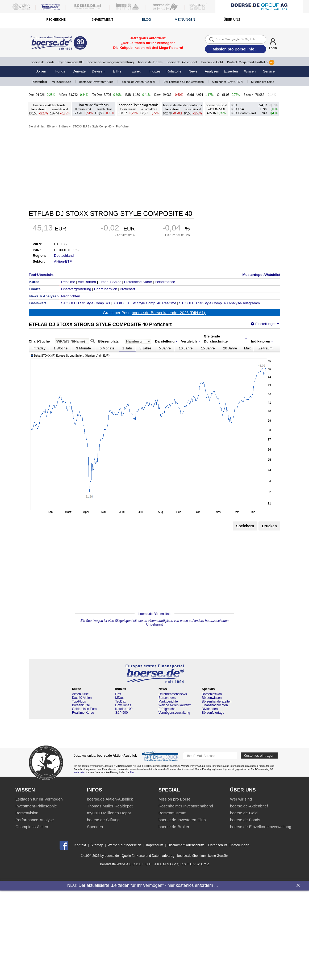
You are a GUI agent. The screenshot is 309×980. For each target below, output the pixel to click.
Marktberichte (168, 701)
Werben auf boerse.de (124, 845)
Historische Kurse (138, 282)
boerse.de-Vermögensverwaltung (111, 62)
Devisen (98, 71)
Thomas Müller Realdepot (110, 806)
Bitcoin (249, 95)
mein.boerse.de (62, 82)
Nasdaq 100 (124, 709)
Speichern (245, 526)
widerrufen (80, 772)
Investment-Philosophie (36, 806)
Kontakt (80, 845)
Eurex (136, 71)
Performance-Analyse (35, 820)
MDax (63, 95)
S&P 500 (121, 713)
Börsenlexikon (212, 694)
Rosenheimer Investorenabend (186, 806)
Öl (219, 95)
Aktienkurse (80, 694)
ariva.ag (168, 856)
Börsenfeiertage (213, 713)
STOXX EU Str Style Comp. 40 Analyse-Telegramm (220, 303)
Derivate (79, 71)
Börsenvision (27, 813)
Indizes (155, 71)
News (193, 71)
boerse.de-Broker (174, 827)
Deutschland (64, 256)
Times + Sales (110, 282)
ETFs (117, 71)
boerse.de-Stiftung (103, 820)
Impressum (154, 845)
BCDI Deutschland (243, 113)
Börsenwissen (212, 698)
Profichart (123, 126)
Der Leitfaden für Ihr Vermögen (184, 82)
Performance (165, 282)
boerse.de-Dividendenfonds (182, 105)
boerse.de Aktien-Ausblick (110, 799)
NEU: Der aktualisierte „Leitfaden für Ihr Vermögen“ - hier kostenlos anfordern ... (143, 885)
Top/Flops (79, 701)
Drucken (269, 526)
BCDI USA (237, 109)
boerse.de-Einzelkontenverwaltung (261, 827)
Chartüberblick (106, 289)
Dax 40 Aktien (82, 698)
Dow (157, 95)
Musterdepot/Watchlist (261, 275)
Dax (31, 95)
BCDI (234, 105)
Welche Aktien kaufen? (175, 705)
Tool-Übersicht (41, 275)
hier (132, 772)
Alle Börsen (87, 282)
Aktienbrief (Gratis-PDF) (228, 82)
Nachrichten (71, 296)
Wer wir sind (241, 799)
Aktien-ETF (63, 261)
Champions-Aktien (32, 827)
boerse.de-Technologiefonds (138, 105)
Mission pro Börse (263, 82)
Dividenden (210, 709)
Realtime (68, 282)
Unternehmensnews (173, 694)
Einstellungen (264, 324)
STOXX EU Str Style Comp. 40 (92, 126)
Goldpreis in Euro (84, 709)
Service (269, 71)
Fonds (60, 71)
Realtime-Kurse (83, 713)
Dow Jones (123, 705)
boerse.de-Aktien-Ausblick (139, 82)
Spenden (95, 827)
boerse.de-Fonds (43, 62)
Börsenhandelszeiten (217, 701)
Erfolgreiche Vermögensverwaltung (174, 711)
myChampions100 (71, 62)
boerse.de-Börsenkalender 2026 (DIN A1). (169, 313)
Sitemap (97, 845)
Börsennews (167, 698)
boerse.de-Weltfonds (94, 105)
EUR (128, 95)
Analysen (212, 71)
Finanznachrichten (215, 705)
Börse (51, 126)
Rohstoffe (174, 71)
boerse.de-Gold (212, 62)
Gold (191, 95)
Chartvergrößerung (76, 289)
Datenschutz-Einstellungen (229, 845)
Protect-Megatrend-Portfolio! (251, 62)
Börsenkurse (81, 705)
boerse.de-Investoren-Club (97, 82)
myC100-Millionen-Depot (109, 813)
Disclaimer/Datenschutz (186, 845)
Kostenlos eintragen (259, 756)
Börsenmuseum (172, 813)
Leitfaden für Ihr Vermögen (39, 799)
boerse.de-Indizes (150, 62)
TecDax (97, 95)
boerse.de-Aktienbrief (182, 62)
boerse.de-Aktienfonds (49, 105)
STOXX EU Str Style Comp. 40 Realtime (145, 303)
